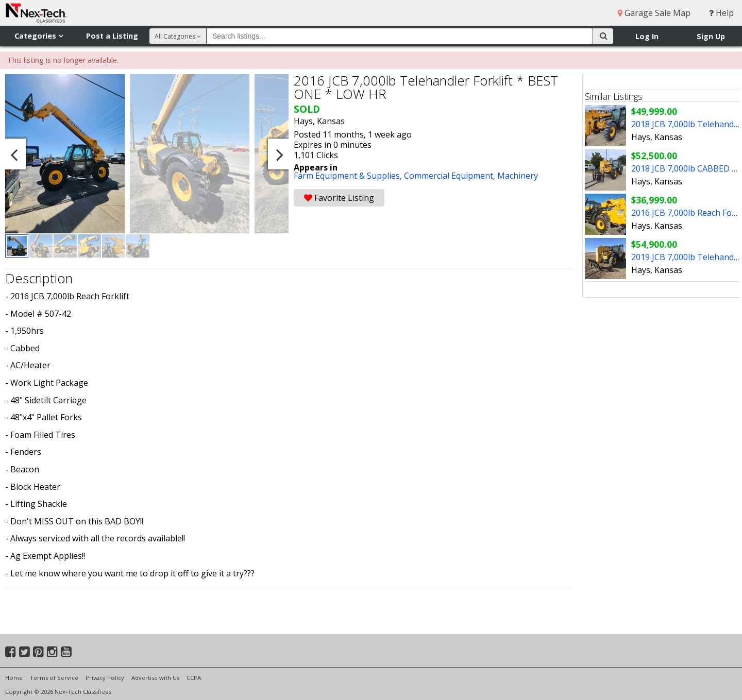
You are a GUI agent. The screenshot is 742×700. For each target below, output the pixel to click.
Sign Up (711, 36)
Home (14, 678)
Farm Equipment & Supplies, (349, 176)
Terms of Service (54, 678)
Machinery (518, 176)
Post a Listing (112, 36)
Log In (647, 36)
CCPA (194, 678)
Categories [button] (39, 36)
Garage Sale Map (654, 13)
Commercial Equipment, (451, 176)
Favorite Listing (339, 198)
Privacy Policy (105, 678)
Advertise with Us (155, 678)
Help (721, 13)
